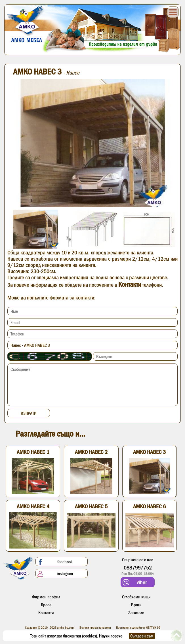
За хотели (136, 613)
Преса (46, 605)
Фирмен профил (46, 597)
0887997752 (138, 568)
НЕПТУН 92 (153, 628)
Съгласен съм (142, 636)
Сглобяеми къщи (136, 597)
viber (135, 583)
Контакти (130, 284)
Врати (136, 605)
